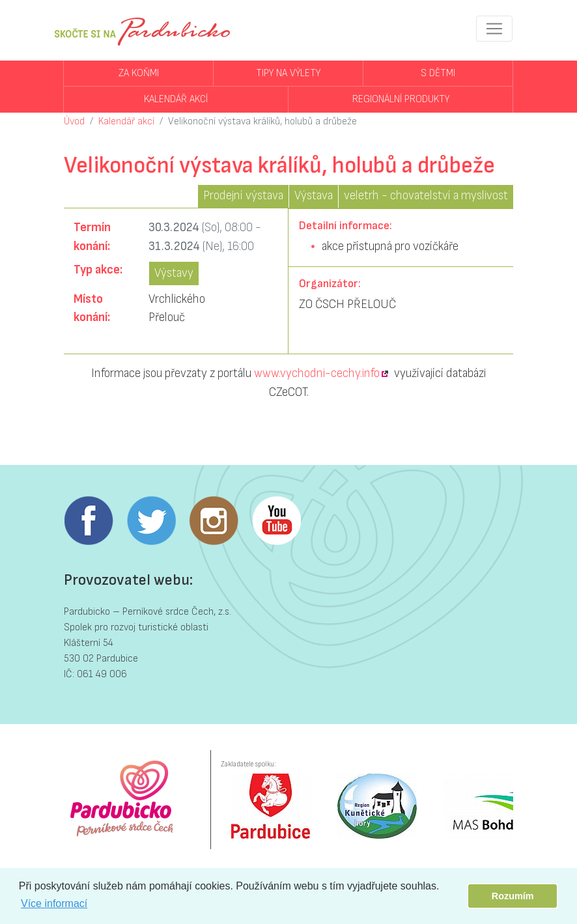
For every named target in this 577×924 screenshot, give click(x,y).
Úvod (74, 121)
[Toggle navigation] (494, 29)
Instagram (214, 521)
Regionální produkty (401, 99)
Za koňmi (139, 73)
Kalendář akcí (176, 99)
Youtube (276, 521)
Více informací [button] (54, 903)
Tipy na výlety (288, 73)
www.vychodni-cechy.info (317, 373)
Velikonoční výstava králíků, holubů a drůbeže (262, 121)
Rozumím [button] (513, 896)
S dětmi (438, 73)
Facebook (89, 521)
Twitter (151, 521)
